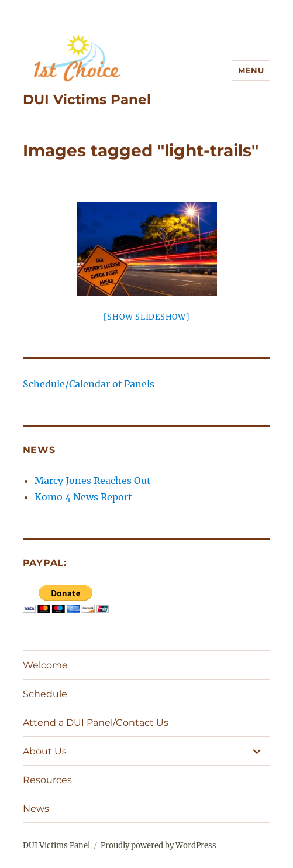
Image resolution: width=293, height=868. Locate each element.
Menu (251, 70)
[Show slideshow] (147, 317)
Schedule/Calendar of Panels (89, 384)
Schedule (45, 694)
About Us (45, 751)
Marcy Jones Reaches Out (93, 481)
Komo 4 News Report (83, 497)
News (36, 809)
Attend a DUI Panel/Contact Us (96, 723)
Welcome (45, 665)
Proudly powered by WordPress (158, 845)
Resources (47, 780)
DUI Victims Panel (87, 100)
